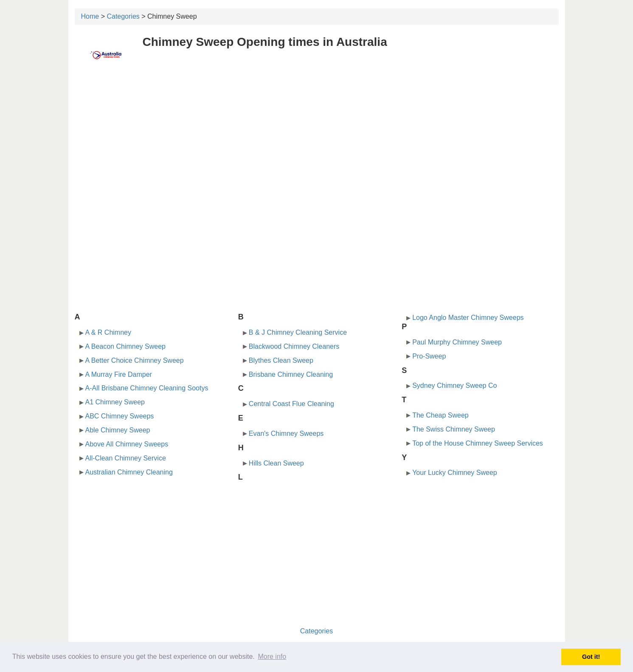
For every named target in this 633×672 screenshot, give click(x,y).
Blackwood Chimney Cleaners (294, 346)
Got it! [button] (591, 657)
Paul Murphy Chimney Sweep (457, 342)
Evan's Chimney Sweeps (286, 433)
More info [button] (272, 656)
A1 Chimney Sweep (115, 402)
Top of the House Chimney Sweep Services (478, 443)
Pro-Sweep (429, 356)
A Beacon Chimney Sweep (125, 346)
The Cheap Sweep (440, 415)
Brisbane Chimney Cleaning (291, 374)
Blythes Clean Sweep (281, 360)
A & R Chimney (108, 332)
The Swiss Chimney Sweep (454, 429)
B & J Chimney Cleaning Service (298, 332)
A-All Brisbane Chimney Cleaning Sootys (147, 388)
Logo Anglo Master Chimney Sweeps (468, 318)
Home (90, 16)
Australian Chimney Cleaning (129, 472)
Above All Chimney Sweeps (127, 444)
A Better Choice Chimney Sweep (135, 360)
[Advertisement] (317, 135)
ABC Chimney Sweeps (120, 416)
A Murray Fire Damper (119, 374)
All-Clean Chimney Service (126, 458)
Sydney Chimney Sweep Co (454, 385)
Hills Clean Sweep (276, 463)
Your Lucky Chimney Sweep (455, 473)
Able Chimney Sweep (118, 430)
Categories (123, 16)
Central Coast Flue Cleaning (291, 404)
